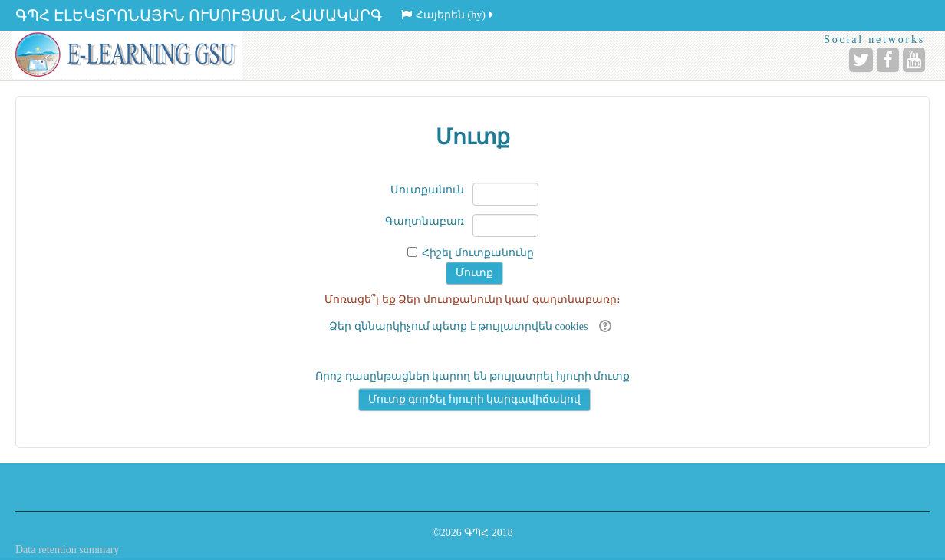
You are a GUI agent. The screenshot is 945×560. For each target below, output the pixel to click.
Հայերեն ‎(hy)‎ (448, 15)
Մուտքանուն (427, 190)
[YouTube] (914, 60)
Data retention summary (67, 550)
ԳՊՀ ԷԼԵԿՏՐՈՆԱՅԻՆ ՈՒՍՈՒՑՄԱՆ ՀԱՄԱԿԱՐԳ (199, 15)
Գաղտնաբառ (425, 221)
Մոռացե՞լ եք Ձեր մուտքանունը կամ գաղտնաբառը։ (472, 300)
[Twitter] (861, 60)
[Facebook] (888, 60)
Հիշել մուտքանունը (478, 253)
